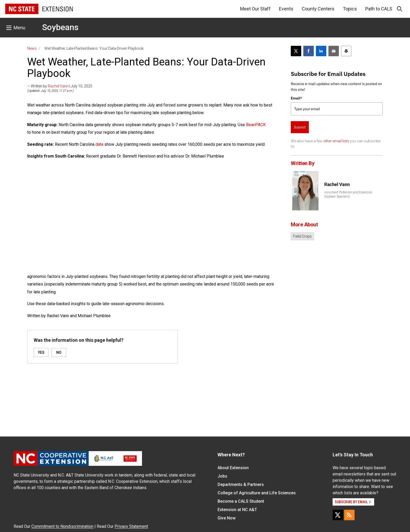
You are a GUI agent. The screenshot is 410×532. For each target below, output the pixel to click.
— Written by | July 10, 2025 (60, 86)
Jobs (222, 476)
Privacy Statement (131, 526)
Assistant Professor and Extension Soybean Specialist (348, 194)
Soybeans (60, 27)
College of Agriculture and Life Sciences (257, 493)
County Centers (318, 9)
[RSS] (349, 515)
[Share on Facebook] (309, 51)
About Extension (233, 468)
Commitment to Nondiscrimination (62, 526)
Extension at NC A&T (237, 510)
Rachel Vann (58, 86)
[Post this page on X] (296, 51)
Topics (350, 9)
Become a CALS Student (241, 501)
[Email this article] (334, 51)
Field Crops (302, 236)
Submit (300, 127)
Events (286, 9)
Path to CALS (379, 9)
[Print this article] (346, 51)
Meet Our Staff (255, 9)
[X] (338, 515)
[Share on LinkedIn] (321, 51)
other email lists (336, 141)
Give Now (227, 518)
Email (297, 98)
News (32, 48)
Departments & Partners (241, 485)
